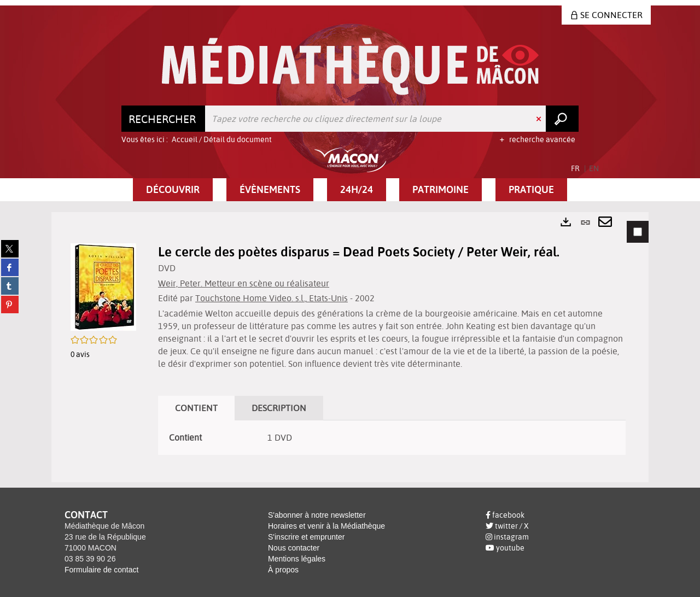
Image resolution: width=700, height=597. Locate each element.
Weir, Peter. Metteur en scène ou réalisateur (244, 283)
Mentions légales (297, 559)
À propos (283, 570)
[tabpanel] (350, 347)
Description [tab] (279, 408)
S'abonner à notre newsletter (317, 515)
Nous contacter (294, 548)
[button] (173, 190)
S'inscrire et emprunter (306, 537)
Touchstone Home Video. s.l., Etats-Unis (272, 298)
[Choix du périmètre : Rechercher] (164, 119)
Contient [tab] (196, 408)
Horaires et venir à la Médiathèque (326, 526)
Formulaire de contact (101, 570)
